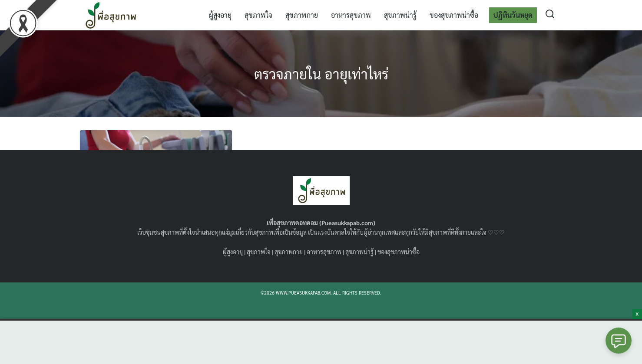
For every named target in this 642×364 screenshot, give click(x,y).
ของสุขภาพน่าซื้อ (454, 15)
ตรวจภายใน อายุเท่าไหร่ (321, 74)
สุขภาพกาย (302, 15)
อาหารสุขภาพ (351, 15)
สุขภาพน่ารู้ (400, 15)
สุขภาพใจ (258, 15)
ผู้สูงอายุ (220, 15)
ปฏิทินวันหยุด (513, 15)
